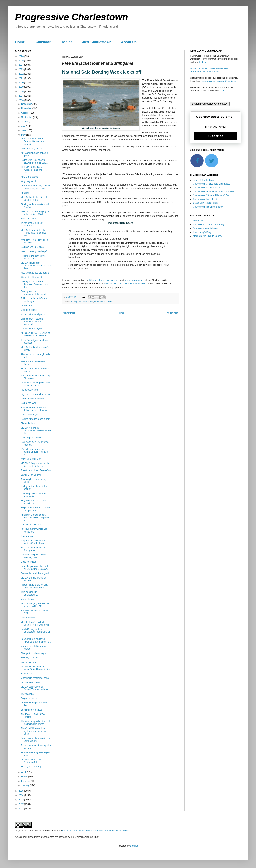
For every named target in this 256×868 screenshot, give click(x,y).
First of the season (30, 219)
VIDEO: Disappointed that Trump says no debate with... (34, 233)
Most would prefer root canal (35, 678)
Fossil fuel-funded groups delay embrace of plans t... (35, 409)
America (25, 193)
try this (202, 62)
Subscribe (216, 136)
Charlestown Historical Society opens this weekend (32, 321)
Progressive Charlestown (72, 17)
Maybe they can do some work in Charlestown (33, 542)
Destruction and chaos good (35, 573)
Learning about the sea (32, 399)
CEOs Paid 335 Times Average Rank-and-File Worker (34, 170)
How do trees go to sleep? (34, 251)
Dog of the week (29, 698)
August (25, 122)
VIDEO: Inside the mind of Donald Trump (34, 199)
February (26, 781)
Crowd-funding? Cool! (32, 148)
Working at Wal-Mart (31, 459)
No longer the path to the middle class (33, 257)
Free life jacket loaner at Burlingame (33, 549)
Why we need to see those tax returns (34, 502)
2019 (21, 87)
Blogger (134, 846)
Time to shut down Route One (36, 470)
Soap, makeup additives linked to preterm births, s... (36, 640)
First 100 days (28, 618)
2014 (21, 795)
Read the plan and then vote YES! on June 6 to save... (35, 568)
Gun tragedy (27, 536)
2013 (21, 800)
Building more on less (32, 710)
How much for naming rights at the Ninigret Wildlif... (35, 213)
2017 (21, 96)
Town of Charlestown (203, 180)
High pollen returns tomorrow (35, 394)
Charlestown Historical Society (208, 207)
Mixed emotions (29, 310)
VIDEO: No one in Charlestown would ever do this (36, 431)
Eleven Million (28, 423)
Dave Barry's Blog (202, 232)
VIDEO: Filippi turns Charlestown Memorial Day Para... (36, 266)
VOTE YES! (27, 306)
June (24, 130)
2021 (21, 78)
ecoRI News (199, 221)
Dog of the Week (29, 403)
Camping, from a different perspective (33, 495)
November (27, 108)
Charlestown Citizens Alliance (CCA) (211, 195)
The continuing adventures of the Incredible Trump (35, 723)
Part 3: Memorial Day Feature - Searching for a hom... (35, 187)
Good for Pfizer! (29, 562)
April (24, 772)
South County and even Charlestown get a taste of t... (35, 632)
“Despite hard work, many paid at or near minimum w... (34, 452)
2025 (21, 61)
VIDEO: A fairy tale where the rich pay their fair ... (35, 465)
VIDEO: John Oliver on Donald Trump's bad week (35, 688)
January (26, 785)
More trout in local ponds (33, 314)
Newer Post (69, 313)
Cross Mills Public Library (206, 203)
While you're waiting (31, 767)
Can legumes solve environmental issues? (33, 293)
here (223, 91)
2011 (21, 809)
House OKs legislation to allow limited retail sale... (34, 161)
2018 (21, 91)
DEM (97, 302)
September (27, 117)
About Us (129, 42)
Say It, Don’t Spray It (31, 475)
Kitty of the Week (29, 177)
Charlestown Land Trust (205, 199)
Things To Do (106, 302)
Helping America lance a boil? (36, 419)
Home (20, 42)
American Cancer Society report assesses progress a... (35, 518)
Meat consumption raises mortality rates (33, 556)
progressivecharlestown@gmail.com (219, 81)
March (25, 777)
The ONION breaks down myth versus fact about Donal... (34, 731)
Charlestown (88, 302)
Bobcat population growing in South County (35, 739)
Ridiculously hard (29, 390)
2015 (21, 791)
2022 (21, 74)
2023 (21, 69)
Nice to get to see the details (35, 273)
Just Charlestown (97, 42)
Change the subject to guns (34, 653)
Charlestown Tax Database (206, 188)
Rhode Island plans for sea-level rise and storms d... (35, 586)
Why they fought (29, 181)
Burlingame (76, 302)
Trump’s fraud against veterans (32, 224)
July (24, 126)
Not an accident (29, 662)
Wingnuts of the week (32, 277)
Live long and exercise (32, 438)
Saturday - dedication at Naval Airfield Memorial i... (35, 668)
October (26, 113)
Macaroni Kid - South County (207, 236)
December (27, 104)
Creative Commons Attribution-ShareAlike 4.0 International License (96, 831)
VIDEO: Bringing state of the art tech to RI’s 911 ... (35, 605)
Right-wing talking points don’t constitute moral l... (36, 384)
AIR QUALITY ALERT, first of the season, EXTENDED (35, 334)
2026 (21, 56)
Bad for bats (27, 674)
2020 (21, 83)
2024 (21, 65)
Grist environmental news (206, 228)
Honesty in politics (30, 658)
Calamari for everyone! (32, 329)
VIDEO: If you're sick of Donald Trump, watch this (35, 623)
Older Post (173, 313)
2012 (21, 804)
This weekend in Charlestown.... (30, 593)
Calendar (43, 42)
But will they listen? (30, 682)
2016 (21, 100)
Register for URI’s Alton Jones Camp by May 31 (36, 509)
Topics (67, 42)
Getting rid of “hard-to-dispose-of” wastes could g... (35, 284)
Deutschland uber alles (32, 247)
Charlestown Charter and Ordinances (212, 184)
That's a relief (27, 694)
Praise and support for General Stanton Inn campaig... (32, 141)
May (24, 135)
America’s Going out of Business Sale (32, 761)
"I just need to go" (30, 415)
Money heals (27, 599)
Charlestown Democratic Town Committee (214, 192)
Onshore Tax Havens (31, 525)
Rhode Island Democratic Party (209, 224)
